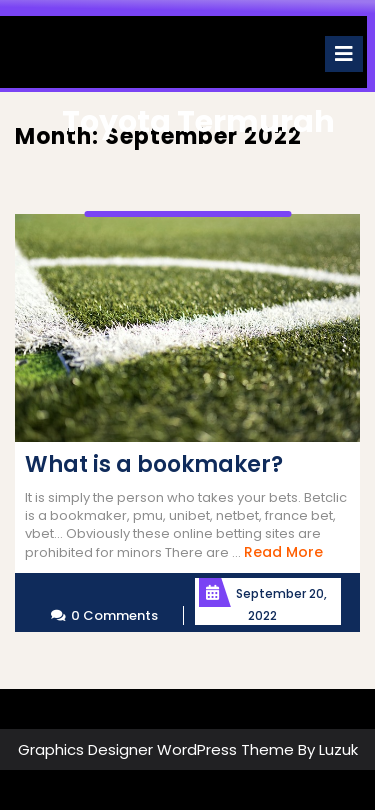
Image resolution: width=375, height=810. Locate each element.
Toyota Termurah (198, 122)
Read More (283, 552)
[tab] (344, 54)
